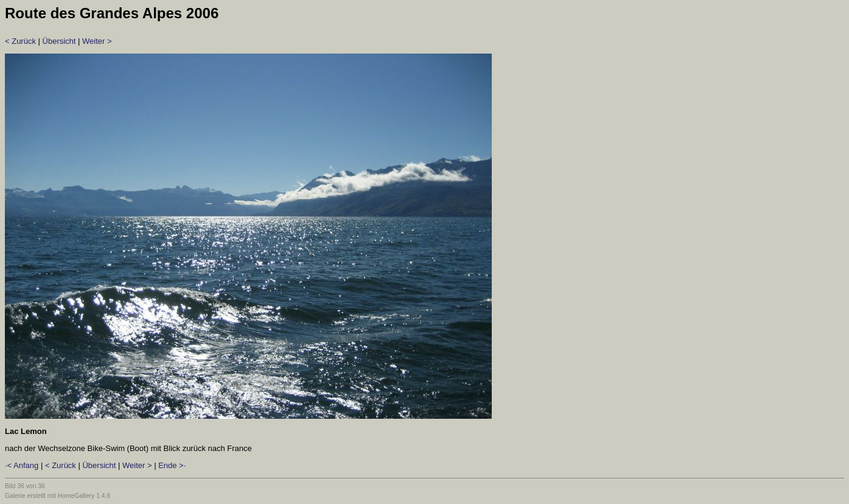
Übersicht (59, 41)
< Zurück (20, 41)
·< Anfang (22, 465)
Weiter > (97, 41)
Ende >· (172, 465)
